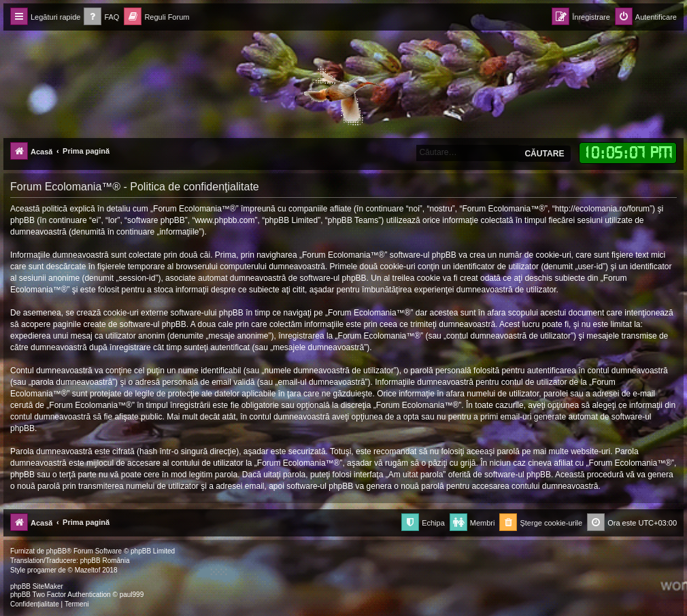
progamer (42, 570)
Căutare (544, 154)
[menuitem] (101, 17)
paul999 (132, 595)
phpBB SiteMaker (37, 586)
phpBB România (105, 561)
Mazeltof (88, 570)
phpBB (56, 551)
